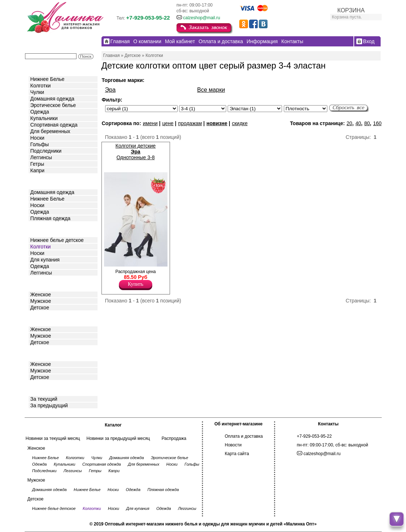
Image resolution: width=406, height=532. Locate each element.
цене (168, 123)
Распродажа (174, 438)
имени (150, 123)
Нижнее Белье (47, 79)
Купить (136, 284)
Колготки (41, 86)
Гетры (37, 164)
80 (367, 123)
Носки (38, 138)
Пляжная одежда (51, 218)
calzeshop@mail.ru (202, 18)
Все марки (211, 90)
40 (358, 123)
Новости (233, 445)
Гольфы (40, 144)
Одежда (40, 112)
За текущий (44, 399)
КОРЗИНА (351, 10)
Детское (41, 229)
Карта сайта (237, 454)
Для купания (45, 260)
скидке (240, 123)
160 (377, 123)
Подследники (46, 151)
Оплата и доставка (244, 436)
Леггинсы (41, 157)
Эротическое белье (53, 105)
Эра (110, 90)
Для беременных (50, 131)
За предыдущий (49, 405)
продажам (190, 123)
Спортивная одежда (54, 125)
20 (349, 123)
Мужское (41, 301)
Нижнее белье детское (57, 240)
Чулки (37, 92)
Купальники (44, 118)
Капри (38, 170)
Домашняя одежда (52, 99)
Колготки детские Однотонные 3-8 (136, 152)
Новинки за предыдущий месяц (118, 438)
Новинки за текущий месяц (53, 438)
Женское (41, 294)
